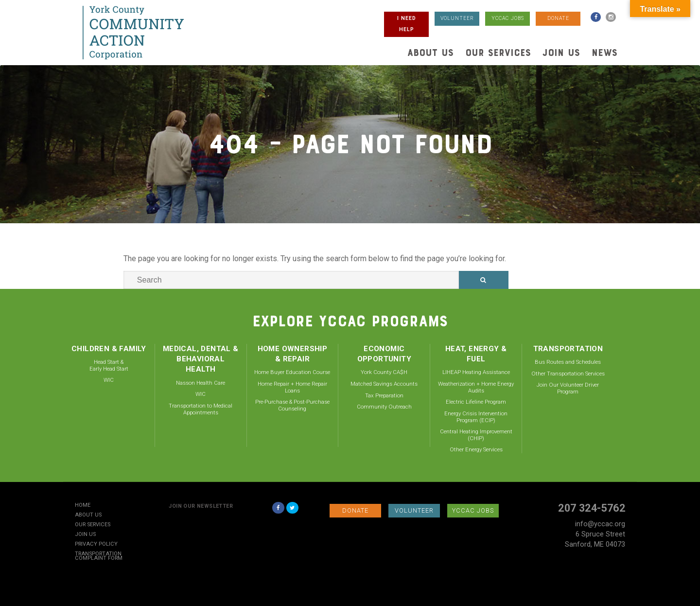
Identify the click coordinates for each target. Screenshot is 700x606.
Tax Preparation (384, 395)
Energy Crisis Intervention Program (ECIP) (476, 417)
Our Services (498, 53)
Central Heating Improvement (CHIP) (476, 435)
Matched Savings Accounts (384, 384)
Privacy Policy (96, 544)
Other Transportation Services (568, 374)
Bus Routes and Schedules (568, 362)
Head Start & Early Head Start (109, 365)
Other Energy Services (476, 449)
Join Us (561, 53)
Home (83, 506)
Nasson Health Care (201, 383)
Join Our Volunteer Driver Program (568, 388)
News (604, 53)
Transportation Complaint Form (99, 556)
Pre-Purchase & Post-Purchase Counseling (292, 405)
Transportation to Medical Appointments (201, 409)
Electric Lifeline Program (476, 402)
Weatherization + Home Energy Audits (476, 387)
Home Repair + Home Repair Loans (292, 387)
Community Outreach (384, 407)
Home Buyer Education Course (292, 372)
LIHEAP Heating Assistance (476, 372)
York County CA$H (384, 372)
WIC (109, 380)
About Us (430, 53)
